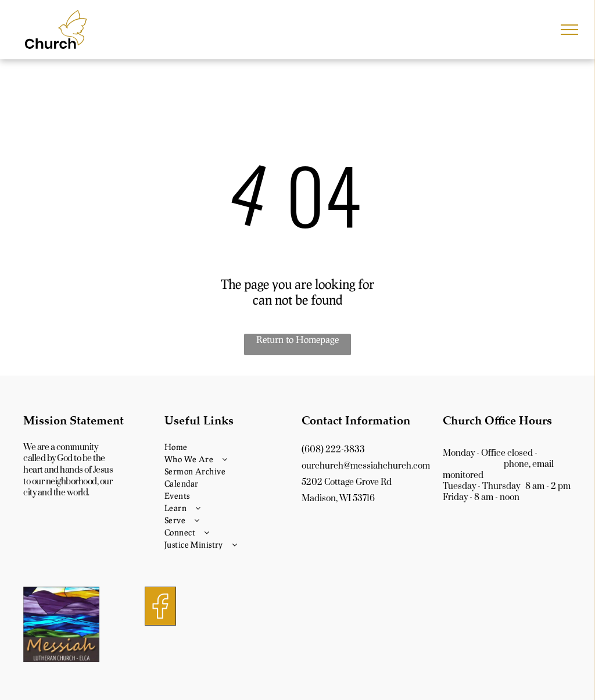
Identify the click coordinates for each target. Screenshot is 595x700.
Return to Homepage (297, 339)
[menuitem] (229, 447)
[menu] (569, 30)
